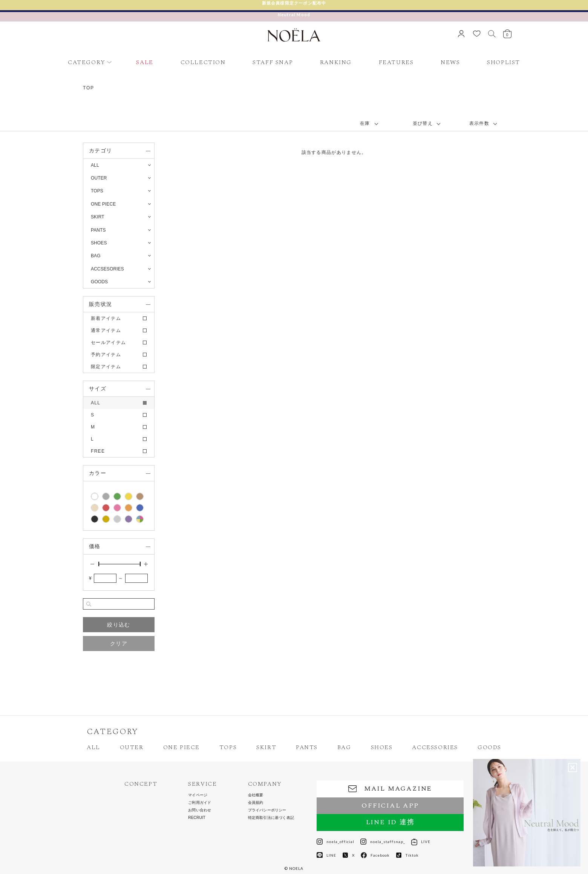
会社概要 (256, 795)
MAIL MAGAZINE (390, 789)
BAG (344, 747)
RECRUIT (197, 818)
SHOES (382, 747)
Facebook (375, 855)
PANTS (307, 747)
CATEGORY (87, 62)
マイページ (198, 795)
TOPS (228, 747)
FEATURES (396, 62)
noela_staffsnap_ (383, 842)
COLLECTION (203, 62)
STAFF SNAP (273, 62)
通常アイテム (106, 330)
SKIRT (266, 747)
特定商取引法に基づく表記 (271, 818)
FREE (98, 451)
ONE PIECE (181, 747)
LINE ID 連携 (390, 822)
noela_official (335, 842)
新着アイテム (106, 318)
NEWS (450, 62)
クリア (119, 644)
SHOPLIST (504, 62)
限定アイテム (106, 367)
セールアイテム (108, 343)
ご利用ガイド (200, 803)
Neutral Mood (294, 15)
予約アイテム (106, 355)
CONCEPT (141, 784)
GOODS (489, 747)
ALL (95, 165)
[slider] (99, 564)
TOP (89, 88)
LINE (326, 855)
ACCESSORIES (435, 747)
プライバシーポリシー (267, 810)
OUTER (132, 747)
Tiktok (407, 855)
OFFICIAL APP (390, 806)
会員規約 (256, 803)
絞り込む (119, 625)
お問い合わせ (200, 810)
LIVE (421, 842)
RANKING (336, 62)
